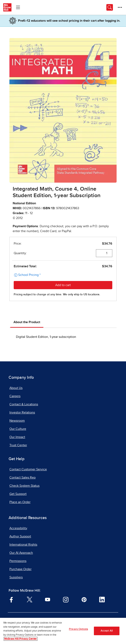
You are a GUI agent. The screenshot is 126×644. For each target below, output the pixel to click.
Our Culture (18, 429)
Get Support (18, 494)
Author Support (20, 536)
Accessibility (18, 528)
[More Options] (120, 7)
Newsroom (17, 421)
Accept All (107, 631)
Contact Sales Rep (22, 478)
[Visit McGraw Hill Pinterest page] (84, 599)
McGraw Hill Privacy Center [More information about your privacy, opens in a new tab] (21, 639)
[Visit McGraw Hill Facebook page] (11, 599)
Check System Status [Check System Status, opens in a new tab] (24, 486)
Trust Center (18, 445)
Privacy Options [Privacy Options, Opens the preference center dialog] (78, 630)
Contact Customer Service (28, 469)
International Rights (23, 545)
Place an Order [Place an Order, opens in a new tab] (20, 502)
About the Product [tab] (27, 322)
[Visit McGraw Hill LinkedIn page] (102, 599)
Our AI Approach (21, 553)
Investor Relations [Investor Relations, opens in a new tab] (22, 412)
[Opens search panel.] (110, 7)
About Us (16, 388)
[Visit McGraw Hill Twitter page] (30, 599)
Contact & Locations (24, 404)
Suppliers (16, 577)
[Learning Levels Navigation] (18, 7)
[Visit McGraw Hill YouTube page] (48, 599)
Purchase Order (20, 569)
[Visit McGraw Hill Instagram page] (66, 599)
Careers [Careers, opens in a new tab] (15, 396)
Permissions (18, 561)
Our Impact (17, 437)
